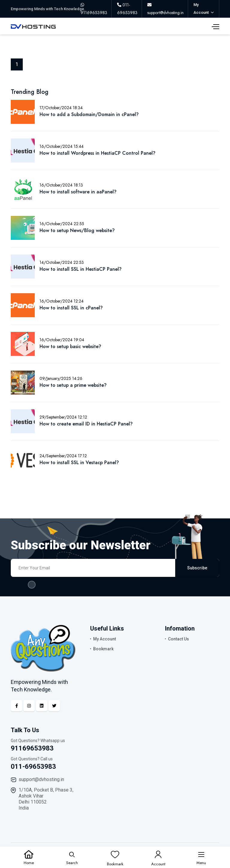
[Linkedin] (42, 706)
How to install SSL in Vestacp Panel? (79, 462)
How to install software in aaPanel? (78, 192)
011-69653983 (33, 767)
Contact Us (178, 639)
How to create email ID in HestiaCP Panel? (86, 424)
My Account (105, 639)
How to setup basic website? (70, 346)
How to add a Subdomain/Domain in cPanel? (89, 114)
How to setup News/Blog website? (77, 230)
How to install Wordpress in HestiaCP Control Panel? (97, 153)
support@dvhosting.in (41, 779)
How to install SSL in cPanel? (71, 308)
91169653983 (32, 748)
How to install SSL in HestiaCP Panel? (81, 269)
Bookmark (103, 649)
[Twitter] (54, 706)
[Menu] (201, 858)
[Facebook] (16, 706)
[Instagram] (29, 706)
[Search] (72, 858)
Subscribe (197, 568)
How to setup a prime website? (73, 385)
